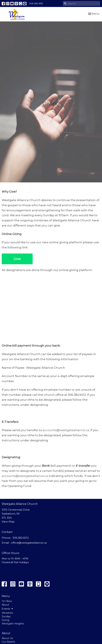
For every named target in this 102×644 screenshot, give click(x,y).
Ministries (7, 613)
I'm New (7, 601)
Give (17, 259)
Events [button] (8, 609)
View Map (8, 522)
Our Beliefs (8, 642)
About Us (7, 638)
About (5, 605)
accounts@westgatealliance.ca (66, 430)
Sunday (6, 616)
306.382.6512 (36, 3)
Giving (5, 620)
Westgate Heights (13, 624)
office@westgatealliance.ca (29, 543)
